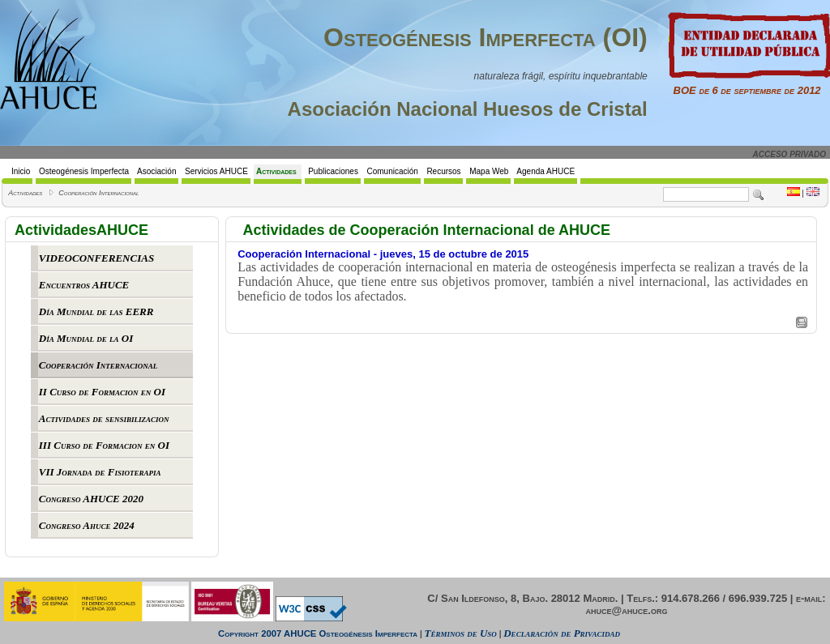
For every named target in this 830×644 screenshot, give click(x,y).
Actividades (25, 193)
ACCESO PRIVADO (789, 154)
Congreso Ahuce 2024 (87, 525)
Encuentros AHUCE (84, 285)
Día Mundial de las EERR (96, 311)
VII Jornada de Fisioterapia (100, 472)
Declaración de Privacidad (562, 633)
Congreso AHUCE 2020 (91, 499)
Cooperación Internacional (98, 193)
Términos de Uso (461, 633)
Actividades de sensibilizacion (104, 418)
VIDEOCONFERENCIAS (96, 258)
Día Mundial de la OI (86, 338)
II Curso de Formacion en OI (102, 392)
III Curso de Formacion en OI (104, 445)
